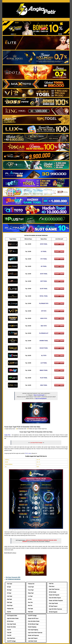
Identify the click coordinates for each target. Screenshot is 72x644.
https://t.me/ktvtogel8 (39, 395)
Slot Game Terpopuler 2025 (13, 577)
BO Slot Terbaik (53, 592)
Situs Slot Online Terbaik (34, 621)
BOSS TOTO (44, 318)
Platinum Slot (31, 584)
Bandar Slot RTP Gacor (33, 618)
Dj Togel (9, 587)
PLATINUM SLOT (44, 333)
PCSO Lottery (28, 453)
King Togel (31, 612)
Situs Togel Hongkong (33, 630)
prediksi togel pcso (42, 429)
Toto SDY (9, 635)
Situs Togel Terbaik (53, 603)
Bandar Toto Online (11, 627)
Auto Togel (10, 596)
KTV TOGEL (44, 259)
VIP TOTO (44, 311)
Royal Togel (10, 605)
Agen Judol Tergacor (33, 638)
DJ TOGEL (44, 251)
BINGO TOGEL (44, 370)
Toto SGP (9, 633)
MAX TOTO (44, 326)
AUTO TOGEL (44, 274)
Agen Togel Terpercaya (54, 589)
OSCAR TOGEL (44, 348)
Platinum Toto (10, 609)
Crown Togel (31, 587)
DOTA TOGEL (44, 244)
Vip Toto (9, 612)
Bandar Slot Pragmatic (54, 595)
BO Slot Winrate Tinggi (33, 624)
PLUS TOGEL (44, 378)
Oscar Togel (31, 590)
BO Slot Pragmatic (53, 612)
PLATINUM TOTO (44, 303)
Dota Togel (10, 584)
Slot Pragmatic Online (12, 616)
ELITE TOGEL (44, 289)
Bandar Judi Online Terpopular (56, 601)
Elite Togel (10, 602)
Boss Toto (30, 602)
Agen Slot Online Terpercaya (56, 609)
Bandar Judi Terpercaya (34, 635)
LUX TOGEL (44, 363)
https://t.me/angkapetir (41, 398)
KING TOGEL (44, 385)
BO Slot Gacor (10, 621)
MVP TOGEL (44, 281)
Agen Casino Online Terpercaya (35, 633)
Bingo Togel (31, 593)
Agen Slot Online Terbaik (13, 618)
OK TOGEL (44, 266)
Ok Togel (9, 593)
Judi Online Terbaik (33, 641)
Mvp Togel (10, 599)
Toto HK (9, 630)
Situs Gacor (52, 586)
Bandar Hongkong (32, 627)
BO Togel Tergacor (53, 606)
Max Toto (30, 605)
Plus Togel (31, 609)
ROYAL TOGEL (44, 296)
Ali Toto (30, 599)
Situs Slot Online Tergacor (55, 598)
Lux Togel (30, 596)
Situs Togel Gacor (11, 638)
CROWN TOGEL (44, 341)
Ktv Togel (9, 590)
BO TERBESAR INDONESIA (13, 579)
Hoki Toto (51, 584)
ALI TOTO (44, 356)
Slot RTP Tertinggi (11, 641)
